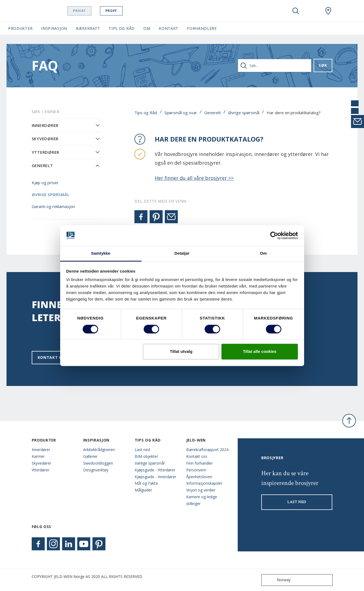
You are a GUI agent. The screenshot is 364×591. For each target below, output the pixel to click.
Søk (323, 65)
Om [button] (147, 28)
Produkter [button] (20, 28)
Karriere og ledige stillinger (202, 500)
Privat (93, 11)
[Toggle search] (296, 11)
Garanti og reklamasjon (53, 206)
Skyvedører (45, 139)
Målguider (143, 490)
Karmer (38, 456)
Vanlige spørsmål (150, 463)
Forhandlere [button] (202, 28)
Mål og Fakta (146, 483)
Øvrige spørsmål (244, 113)
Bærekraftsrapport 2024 (207, 450)
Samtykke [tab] (101, 253)
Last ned (142, 450)
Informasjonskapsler (204, 483)
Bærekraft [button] (88, 28)
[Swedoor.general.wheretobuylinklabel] (328, 11)
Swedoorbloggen (98, 463)
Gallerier (90, 456)
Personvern (196, 470)
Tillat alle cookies (260, 352)
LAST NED (297, 502)
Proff (125, 11)
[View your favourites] (312, 11)
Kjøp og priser (45, 183)
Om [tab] (263, 253)
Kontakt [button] (169, 28)
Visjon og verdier (201, 490)
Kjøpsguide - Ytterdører (155, 470)
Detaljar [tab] (182, 253)
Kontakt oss (52, 357)
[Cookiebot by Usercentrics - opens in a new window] (274, 235)
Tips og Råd (146, 113)
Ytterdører (46, 152)
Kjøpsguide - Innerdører (155, 477)
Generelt (213, 113)
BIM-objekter (146, 456)
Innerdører (45, 125)
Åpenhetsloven (199, 477)
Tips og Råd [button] (122, 28)
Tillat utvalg (181, 352)
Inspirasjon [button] (54, 28)
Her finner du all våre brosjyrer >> (194, 178)
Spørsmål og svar (181, 113)
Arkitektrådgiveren (99, 450)
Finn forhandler (199, 463)
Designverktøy (96, 470)
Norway (277, 580)
